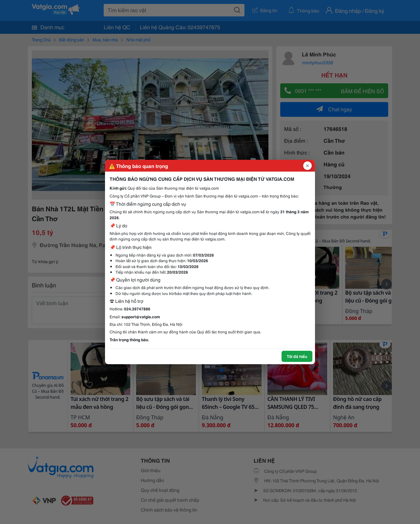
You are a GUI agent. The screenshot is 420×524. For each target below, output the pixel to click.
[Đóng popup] (307, 166)
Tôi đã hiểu (297, 356)
